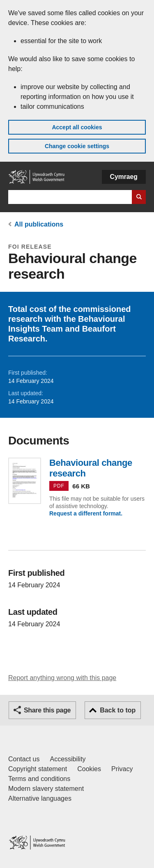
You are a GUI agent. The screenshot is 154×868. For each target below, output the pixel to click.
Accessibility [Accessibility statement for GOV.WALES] (68, 759)
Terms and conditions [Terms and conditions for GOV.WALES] (39, 779)
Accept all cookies (77, 127)
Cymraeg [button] (124, 177)
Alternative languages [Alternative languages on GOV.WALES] (40, 798)
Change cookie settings (77, 146)
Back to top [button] (118, 710)
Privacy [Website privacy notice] (122, 769)
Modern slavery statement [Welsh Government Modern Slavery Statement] (46, 789)
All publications (39, 224)
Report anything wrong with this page (62, 678)
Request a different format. (86, 513)
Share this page (47, 710)
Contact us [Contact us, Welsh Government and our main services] (24, 759)
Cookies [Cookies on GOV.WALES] (89, 769)
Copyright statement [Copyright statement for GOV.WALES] (38, 769)
